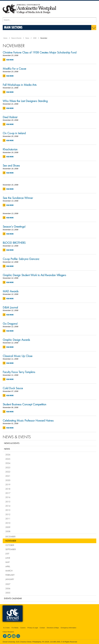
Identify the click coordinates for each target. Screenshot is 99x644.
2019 (8, 484)
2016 (8, 497)
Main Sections (13, 27)
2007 (8, 584)
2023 (8, 467)
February (10, 575)
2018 (8, 489)
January (10, 579)
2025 (8, 459)
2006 (8, 588)
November (11, 541)
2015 (8, 502)
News (27, 38)
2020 (8, 480)
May (8, 562)
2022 (8, 472)
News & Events (16, 38)
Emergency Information (68, 628)
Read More (10, 60)
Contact (42, 628)
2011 (8, 519)
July (7, 553)
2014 (8, 506)
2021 (8, 476)
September (11, 549)
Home (5, 38)
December (10, 536)
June (8, 558)
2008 (35, 38)
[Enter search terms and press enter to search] (49, 20)
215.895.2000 (55, 642)
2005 (8, 593)
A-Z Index (7, 628)
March (9, 571)
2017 (8, 493)
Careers (23, 628)
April (8, 566)
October (10, 545)
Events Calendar (13, 598)
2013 (8, 510)
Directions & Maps (53, 628)
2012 (8, 514)
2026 (8, 455)
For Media (15, 628)
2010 (8, 523)
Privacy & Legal (33, 628)
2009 (8, 527)
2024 (8, 463)
